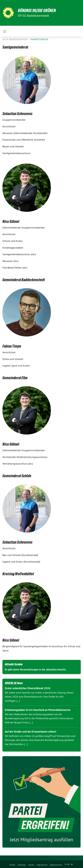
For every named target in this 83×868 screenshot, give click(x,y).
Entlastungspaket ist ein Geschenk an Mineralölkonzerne (38, 710)
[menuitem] (12, 864)
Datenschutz (56, 865)
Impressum (42, 865)
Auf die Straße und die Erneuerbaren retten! (31, 732)
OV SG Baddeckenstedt (15, 39)
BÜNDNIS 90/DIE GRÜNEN (37, 11)
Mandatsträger (39, 39)
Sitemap (22, 865)
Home (12, 865)
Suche (31, 865)
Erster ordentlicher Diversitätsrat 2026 (28, 688)
